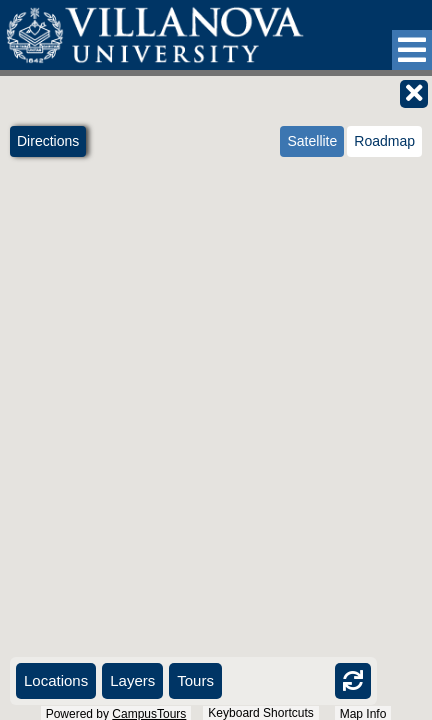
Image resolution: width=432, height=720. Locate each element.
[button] (412, 50)
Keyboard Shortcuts (260, 713)
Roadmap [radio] (384, 141)
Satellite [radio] (312, 141)
